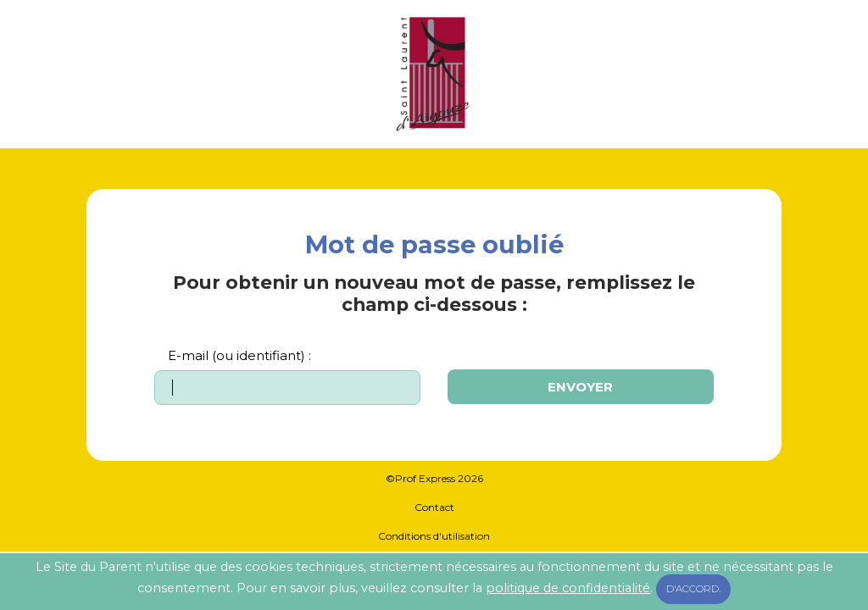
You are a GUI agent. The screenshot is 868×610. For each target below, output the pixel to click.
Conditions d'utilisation (434, 536)
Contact (434, 507)
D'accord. (693, 589)
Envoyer (580, 387)
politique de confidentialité (568, 588)
